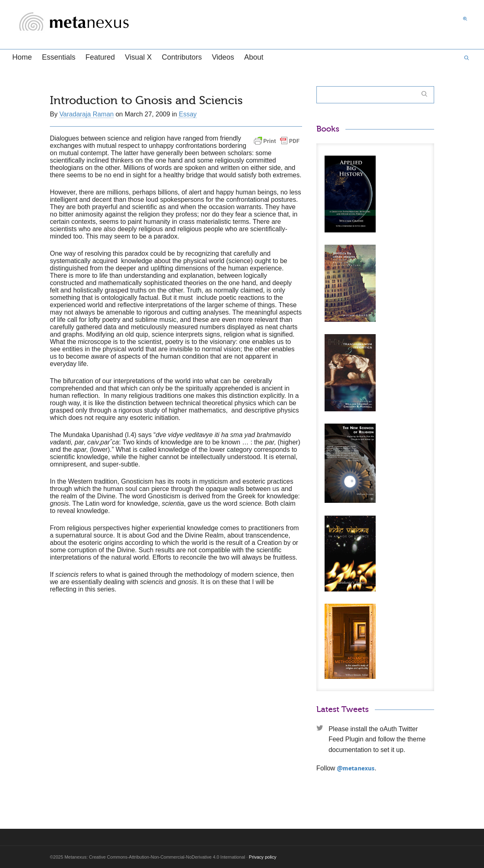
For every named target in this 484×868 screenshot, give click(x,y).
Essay (188, 114)
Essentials (58, 57)
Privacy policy (263, 857)
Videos (223, 57)
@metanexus (356, 768)
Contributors (182, 57)
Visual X (138, 57)
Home (22, 57)
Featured (100, 57)
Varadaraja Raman (86, 114)
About (254, 57)
